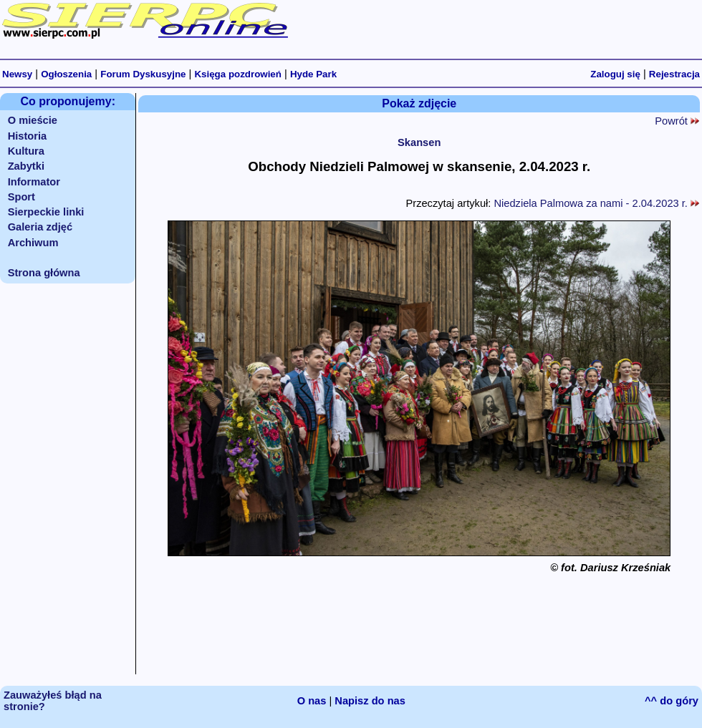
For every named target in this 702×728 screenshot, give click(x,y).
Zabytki (26, 166)
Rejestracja (674, 74)
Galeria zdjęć (40, 227)
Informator (34, 182)
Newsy (17, 74)
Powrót (677, 121)
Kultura (26, 151)
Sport (21, 197)
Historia (28, 136)
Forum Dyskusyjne (143, 74)
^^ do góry (672, 701)
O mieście (33, 120)
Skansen (419, 142)
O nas (312, 701)
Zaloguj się (615, 74)
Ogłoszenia (66, 74)
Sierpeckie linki (46, 212)
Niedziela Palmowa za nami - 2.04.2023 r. (596, 203)
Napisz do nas (370, 701)
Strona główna (44, 273)
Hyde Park (313, 74)
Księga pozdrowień (237, 74)
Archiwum (33, 243)
